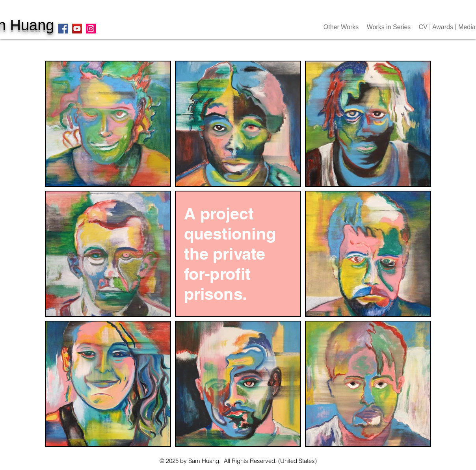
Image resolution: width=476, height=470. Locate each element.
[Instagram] (91, 29)
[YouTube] (77, 29)
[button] (341, 27)
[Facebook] (63, 29)
